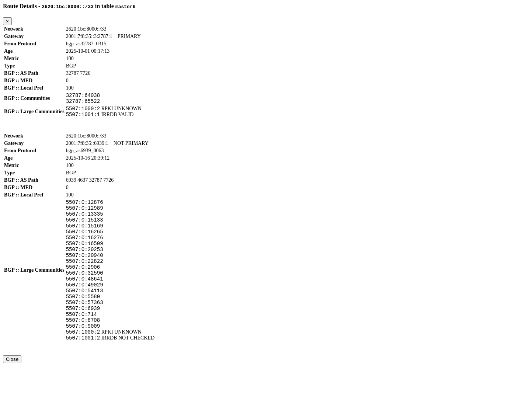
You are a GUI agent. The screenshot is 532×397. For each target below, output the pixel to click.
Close (12, 390)
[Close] (7, 21)
